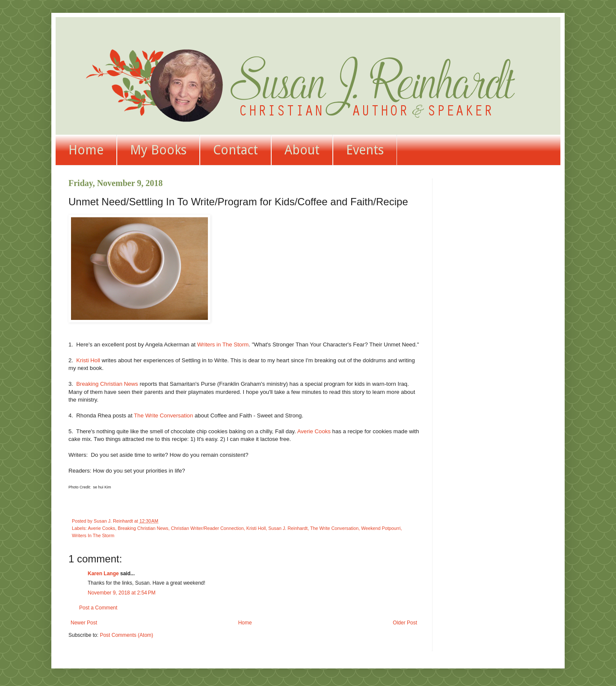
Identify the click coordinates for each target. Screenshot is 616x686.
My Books (158, 150)
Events (365, 150)
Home (86, 150)
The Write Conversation (163, 415)
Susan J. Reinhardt (288, 528)
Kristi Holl (88, 360)
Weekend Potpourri (381, 528)
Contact (235, 150)
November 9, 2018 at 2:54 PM (121, 593)
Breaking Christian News (107, 384)
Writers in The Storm (223, 344)
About (302, 150)
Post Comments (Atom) (126, 635)
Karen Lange (103, 574)
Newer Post (84, 623)
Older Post (405, 623)
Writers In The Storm (93, 535)
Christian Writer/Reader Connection (207, 528)
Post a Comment (98, 608)
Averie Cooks (314, 431)
